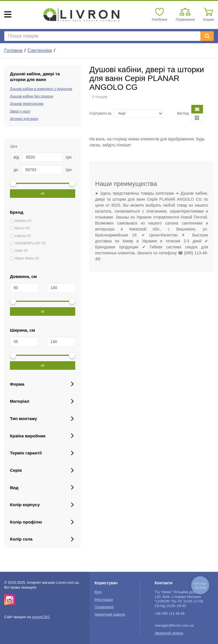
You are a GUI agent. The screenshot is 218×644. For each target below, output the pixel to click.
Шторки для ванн (24, 119)
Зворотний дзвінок (110, 614)
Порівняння (104, 607)
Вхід (98, 592)
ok (43, 194)
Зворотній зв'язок (169, 633)
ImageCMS (41, 617)
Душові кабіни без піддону (32, 96)
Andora (21, 221)
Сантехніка (40, 50)
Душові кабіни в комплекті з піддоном (41, 89)
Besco (20, 228)
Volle (19, 251)
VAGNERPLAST (28, 243)
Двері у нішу (20, 111)
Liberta (20, 236)
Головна (13, 50)
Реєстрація (104, 600)
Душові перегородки (27, 104)
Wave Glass (24, 258)
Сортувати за (100, 113)
